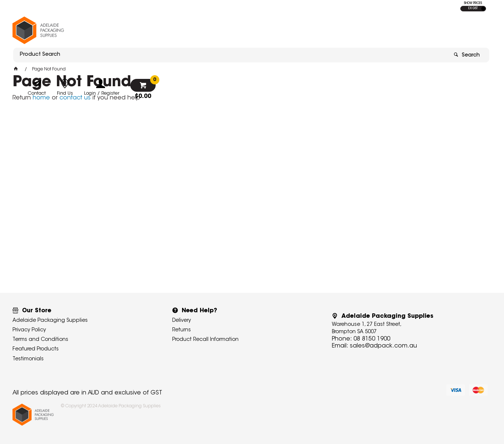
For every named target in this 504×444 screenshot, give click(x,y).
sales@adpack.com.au (383, 346)
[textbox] (209, 28)
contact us (75, 98)
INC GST (483, 9)
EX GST (473, 8)
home (41, 98)
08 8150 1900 (372, 339)
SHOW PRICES (473, 3)
